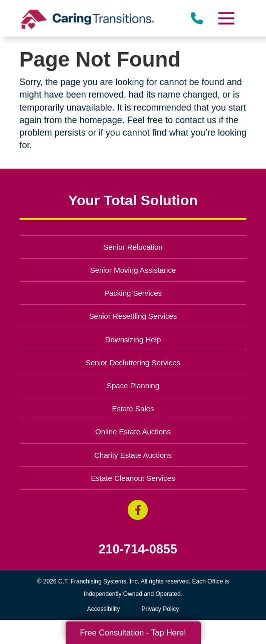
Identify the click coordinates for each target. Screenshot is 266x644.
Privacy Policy (161, 609)
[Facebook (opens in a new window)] (138, 510)
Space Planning (133, 386)
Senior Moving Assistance (133, 270)
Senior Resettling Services (133, 316)
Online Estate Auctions (133, 432)
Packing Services (133, 293)
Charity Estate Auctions (133, 455)
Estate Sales (133, 409)
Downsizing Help (133, 340)
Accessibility (103, 609)
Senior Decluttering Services (133, 363)
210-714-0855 (138, 549)
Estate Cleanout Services (133, 478)
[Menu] (226, 18)
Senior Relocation (133, 247)
